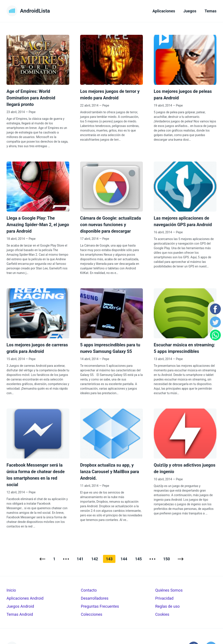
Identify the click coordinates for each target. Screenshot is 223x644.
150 (166, 559)
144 (124, 559)
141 (80, 559)
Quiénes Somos (169, 590)
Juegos (190, 11)
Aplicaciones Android (25, 598)
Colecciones (91, 614)
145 (138, 559)
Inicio (11, 590)
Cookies (162, 614)
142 (95, 559)
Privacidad (164, 598)
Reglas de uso (167, 606)
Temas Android (20, 614)
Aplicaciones (164, 11)
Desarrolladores (95, 598)
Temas (210, 11)
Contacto (89, 590)
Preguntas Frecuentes (100, 606)
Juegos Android (20, 606)
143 (109, 559)
